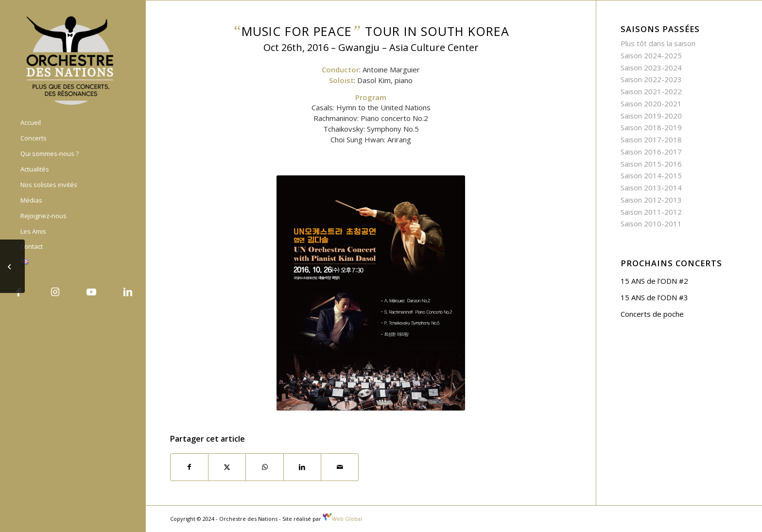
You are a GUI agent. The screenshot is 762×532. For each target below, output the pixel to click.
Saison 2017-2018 (651, 139)
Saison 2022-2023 (651, 79)
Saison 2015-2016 (651, 164)
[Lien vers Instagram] (55, 292)
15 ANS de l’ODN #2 (654, 281)
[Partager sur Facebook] (189, 467)
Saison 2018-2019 (651, 127)
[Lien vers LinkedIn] (128, 292)
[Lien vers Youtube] (91, 292)
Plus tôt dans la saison (658, 43)
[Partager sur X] (227, 467)
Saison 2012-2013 (651, 200)
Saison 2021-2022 (651, 91)
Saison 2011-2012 (651, 212)
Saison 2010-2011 (651, 223)
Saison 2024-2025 (651, 55)
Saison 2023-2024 (651, 68)
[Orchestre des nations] (73, 60)
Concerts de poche (652, 314)
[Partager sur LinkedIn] (302, 467)
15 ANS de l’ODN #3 (654, 297)
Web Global (342, 519)
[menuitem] (73, 123)
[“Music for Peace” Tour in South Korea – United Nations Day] (12, 266)
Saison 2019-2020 (651, 116)
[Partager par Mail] (340, 467)
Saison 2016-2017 (651, 152)
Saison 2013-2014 (651, 188)
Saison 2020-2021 (651, 103)
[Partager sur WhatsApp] (264, 467)
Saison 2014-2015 (651, 175)
